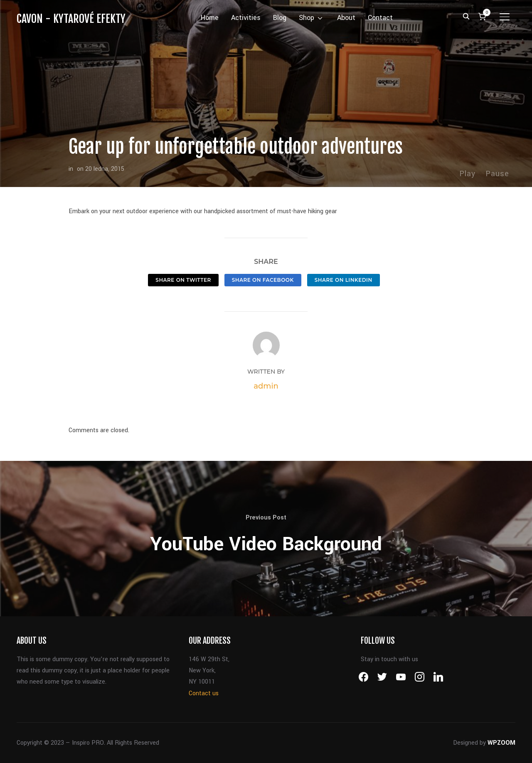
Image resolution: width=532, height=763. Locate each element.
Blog (280, 18)
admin (266, 386)
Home (210, 18)
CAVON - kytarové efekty (71, 19)
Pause (497, 174)
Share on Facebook (263, 280)
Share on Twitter (183, 280)
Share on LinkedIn (344, 280)
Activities (246, 18)
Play (467, 174)
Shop (307, 18)
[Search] (466, 16)
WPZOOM (501, 743)
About (346, 18)
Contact (380, 18)
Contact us (204, 693)
